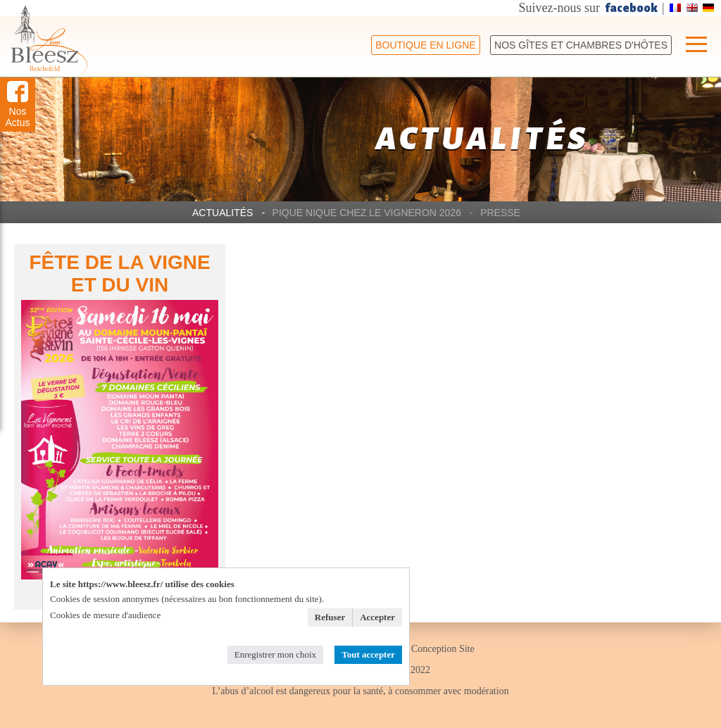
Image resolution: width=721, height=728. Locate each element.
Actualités (222, 213)
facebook (632, 8)
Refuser (330, 617)
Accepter (377, 617)
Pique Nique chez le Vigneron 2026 (367, 213)
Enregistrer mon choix (275, 654)
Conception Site (443, 649)
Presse (500, 213)
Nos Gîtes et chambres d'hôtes (581, 45)
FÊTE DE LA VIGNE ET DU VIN (119, 274)
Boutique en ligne (425, 45)
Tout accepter (368, 654)
